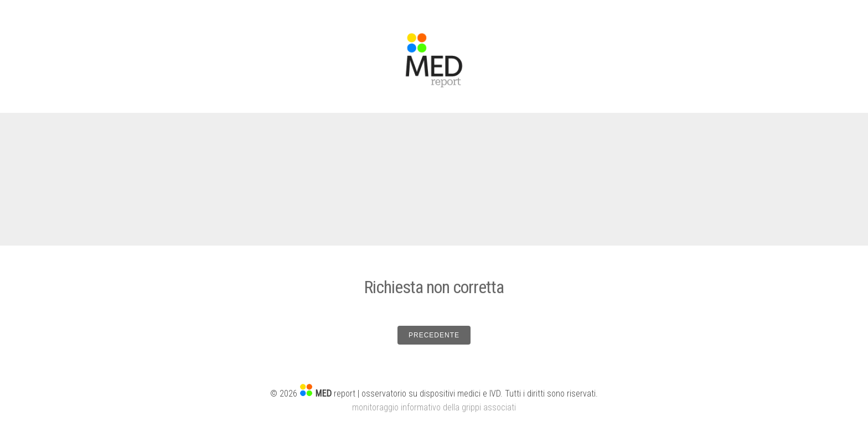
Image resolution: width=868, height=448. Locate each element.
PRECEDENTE (434, 335)
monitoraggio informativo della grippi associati (434, 407)
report (335, 394)
